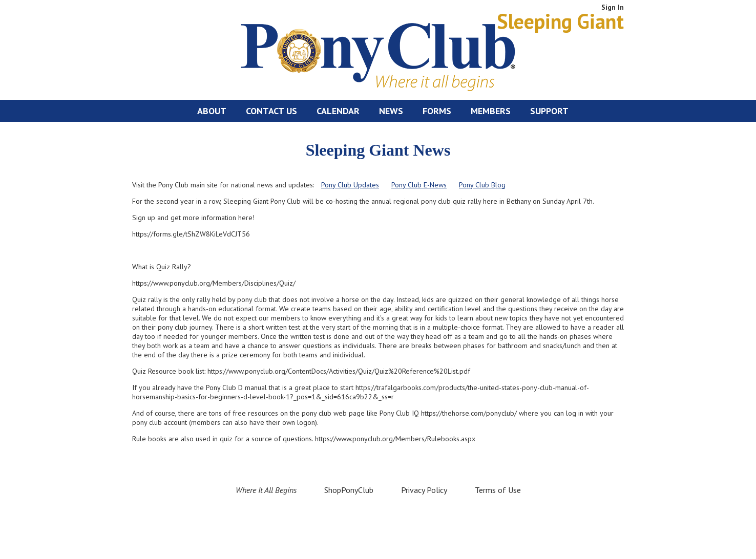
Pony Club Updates (350, 185)
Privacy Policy (424, 490)
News (391, 111)
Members (491, 111)
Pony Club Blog (482, 185)
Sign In (613, 7)
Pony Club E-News (419, 185)
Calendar (338, 111)
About (212, 111)
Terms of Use (498, 490)
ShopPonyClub (349, 490)
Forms (437, 111)
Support (549, 111)
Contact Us (271, 111)
